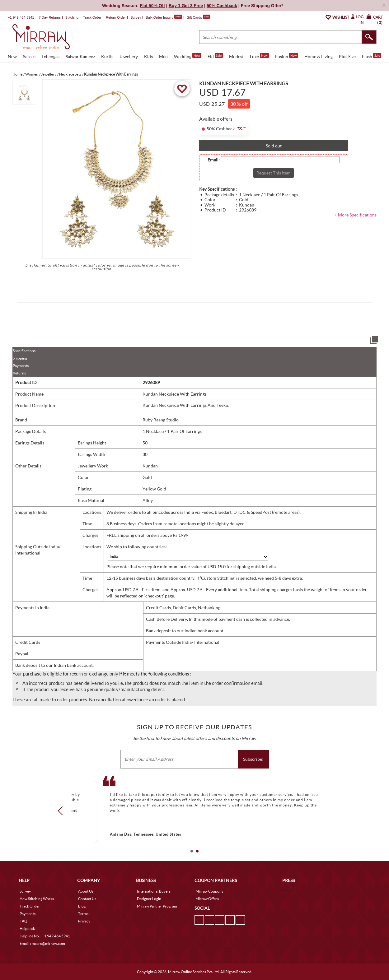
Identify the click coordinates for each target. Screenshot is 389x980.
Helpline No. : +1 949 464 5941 (45, 936)
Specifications (24, 351)
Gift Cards (198, 17)
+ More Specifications (356, 215)
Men (163, 56)
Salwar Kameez (80, 56)
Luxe (259, 56)
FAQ (23, 921)
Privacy (84, 921)
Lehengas (51, 56)
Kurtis (107, 56)
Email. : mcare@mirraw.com (42, 943)
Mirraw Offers (207, 899)
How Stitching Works (37, 899)
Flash (372, 56)
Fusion (287, 56)
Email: (214, 160)
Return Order (116, 17)
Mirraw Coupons (209, 891)
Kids (148, 56)
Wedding (188, 56)
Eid (215, 56)
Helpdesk (27, 929)
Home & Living (319, 56)
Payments (21, 366)
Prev (62, 811)
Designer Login (149, 899)
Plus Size (347, 56)
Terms (83, 914)
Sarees (29, 56)
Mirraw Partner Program (157, 906)
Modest (236, 56)
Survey (136, 17)
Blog (82, 906)
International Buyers (154, 891)
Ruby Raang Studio (161, 420)
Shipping (20, 358)
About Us (86, 891)
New (12, 56)
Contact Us (87, 899)
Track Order (92, 17)
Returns (19, 373)
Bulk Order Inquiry (159, 17)
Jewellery (129, 56)
